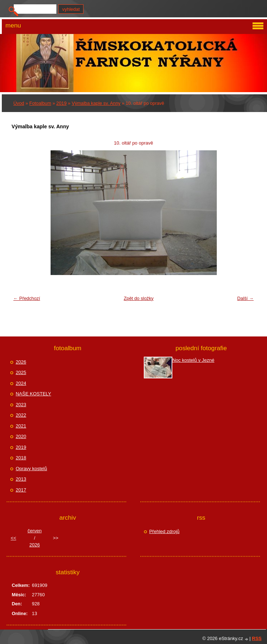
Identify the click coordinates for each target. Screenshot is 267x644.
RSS (257, 638)
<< (14, 538)
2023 (21, 405)
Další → (245, 298)
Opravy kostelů (31, 469)
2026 (21, 362)
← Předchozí (27, 298)
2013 (21, 479)
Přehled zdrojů (164, 531)
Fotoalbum (40, 103)
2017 (21, 490)
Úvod (19, 103)
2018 (21, 458)
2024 (21, 383)
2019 (61, 103)
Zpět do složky (139, 298)
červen (35, 531)
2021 (21, 426)
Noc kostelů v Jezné (193, 360)
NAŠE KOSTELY (33, 394)
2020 (21, 436)
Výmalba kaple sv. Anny (96, 103)
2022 (21, 415)
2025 (21, 372)
